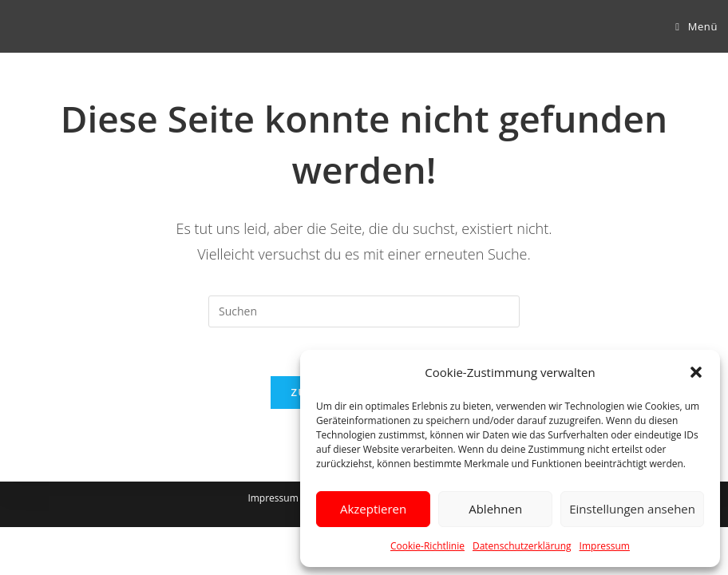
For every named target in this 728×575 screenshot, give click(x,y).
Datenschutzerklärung (522, 546)
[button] (696, 372)
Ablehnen (495, 509)
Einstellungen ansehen (632, 509)
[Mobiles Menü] (696, 26)
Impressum (605, 546)
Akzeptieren (373, 509)
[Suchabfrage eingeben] (364, 311)
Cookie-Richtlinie (427, 546)
